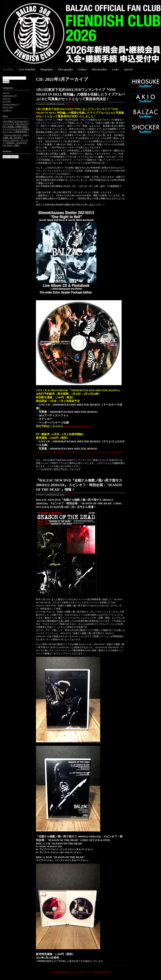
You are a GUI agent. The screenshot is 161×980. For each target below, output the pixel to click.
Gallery (82, 69)
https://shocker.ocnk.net (78, 426)
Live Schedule (27, 69)
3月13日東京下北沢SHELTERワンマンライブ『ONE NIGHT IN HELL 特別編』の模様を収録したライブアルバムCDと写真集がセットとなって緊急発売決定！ (80, 94)
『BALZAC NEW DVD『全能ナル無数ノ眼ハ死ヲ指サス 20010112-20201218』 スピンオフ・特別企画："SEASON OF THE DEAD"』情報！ (79, 485)
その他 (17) (7, 110)
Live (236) (7, 101)
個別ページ (70, 104)
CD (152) (6, 93)
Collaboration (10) (10, 96)
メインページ (74, 972)
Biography (47, 69)
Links (116, 69)
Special (128, 69)
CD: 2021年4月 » (103, 972)
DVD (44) (6, 98)
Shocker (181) (8, 107)
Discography (66, 69)
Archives (7, 151)
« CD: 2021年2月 (58, 972)
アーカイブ (88, 972)
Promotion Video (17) (11, 104)
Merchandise (100, 69)
